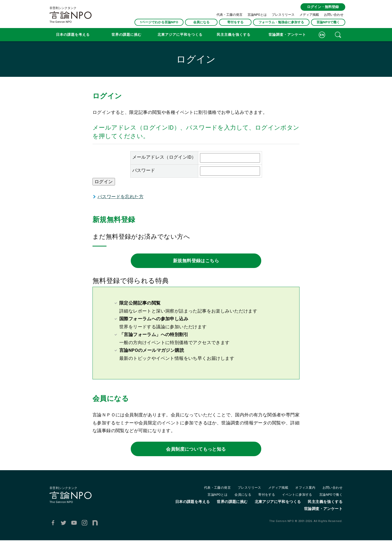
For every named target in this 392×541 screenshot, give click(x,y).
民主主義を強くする (234, 35)
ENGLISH (322, 35)
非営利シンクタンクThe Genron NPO (70, 15)
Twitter (63, 523)
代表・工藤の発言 (229, 14)
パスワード (144, 170)
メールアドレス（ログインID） (164, 157)
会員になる (201, 22)
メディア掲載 (309, 14)
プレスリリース (283, 14)
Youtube (74, 523)
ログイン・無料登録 (322, 7)
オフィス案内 (305, 488)
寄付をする (235, 22)
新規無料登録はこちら (196, 261)
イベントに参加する (297, 495)
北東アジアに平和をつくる (180, 35)
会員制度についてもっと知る (196, 449)
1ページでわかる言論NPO (159, 22)
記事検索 (338, 35)
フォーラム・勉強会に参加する (281, 22)
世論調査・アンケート (287, 35)
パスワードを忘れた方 (120, 197)
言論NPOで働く (328, 22)
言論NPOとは (257, 14)
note (95, 523)
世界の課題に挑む (126, 35)
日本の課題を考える (73, 35)
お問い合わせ (334, 14)
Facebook (53, 523)
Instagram (84, 523)
